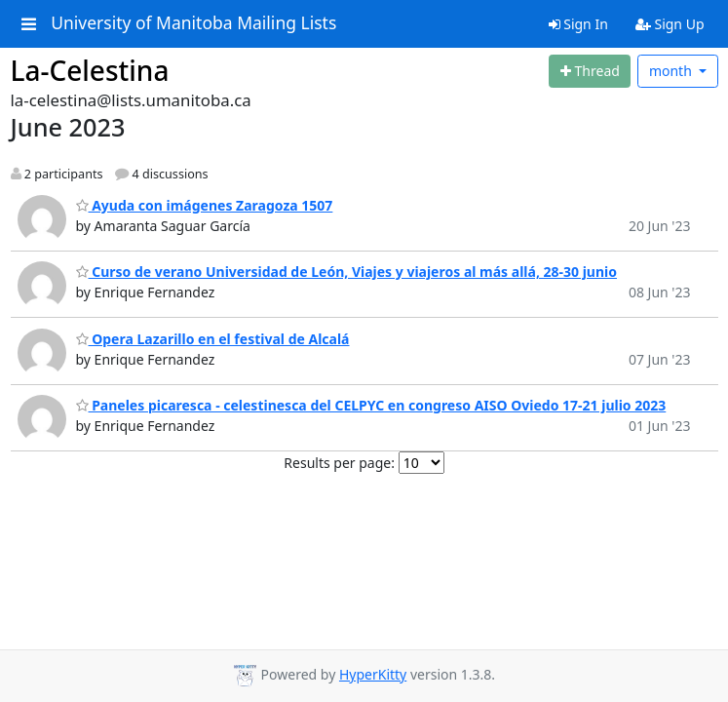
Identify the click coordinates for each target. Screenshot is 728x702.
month (672, 71)
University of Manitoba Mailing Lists (193, 23)
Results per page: (339, 463)
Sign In (578, 24)
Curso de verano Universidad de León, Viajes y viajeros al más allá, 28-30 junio (346, 272)
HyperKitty (373, 674)
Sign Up (670, 24)
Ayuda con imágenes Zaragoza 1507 (205, 205)
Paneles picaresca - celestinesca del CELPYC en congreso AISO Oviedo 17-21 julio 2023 (371, 405)
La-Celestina (90, 70)
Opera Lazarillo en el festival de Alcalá (213, 339)
